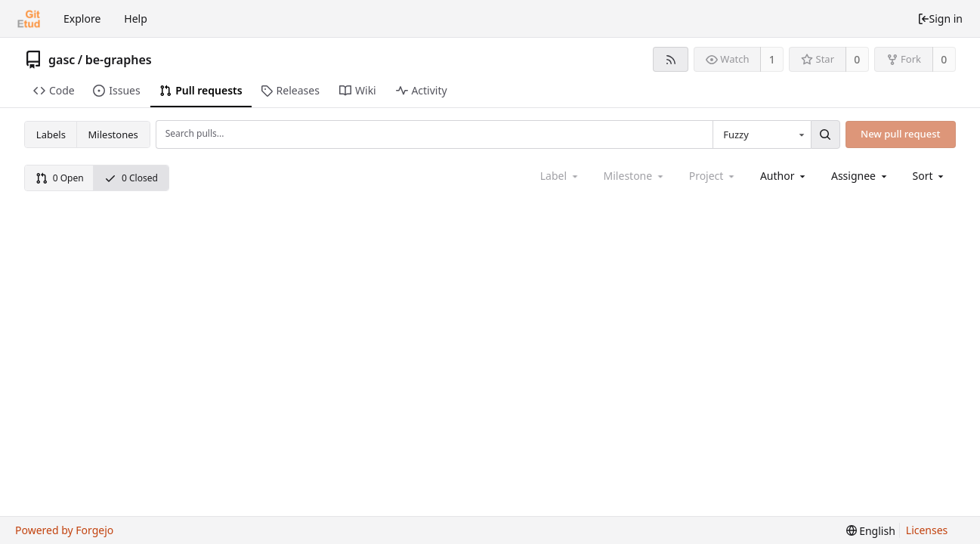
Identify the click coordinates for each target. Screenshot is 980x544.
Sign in (940, 19)
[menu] (930, 176)
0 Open (60, 178)
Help (136, 19)
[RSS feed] (671, 59)
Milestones (113, 134)
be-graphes (119, 60)
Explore (82, 19)
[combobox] (762, 134)
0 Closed (131, 178)
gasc (62, 60)
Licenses (927, 530)
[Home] (29, 19)
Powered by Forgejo (64, 530)
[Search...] (825, 134)
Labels (51, 134)
